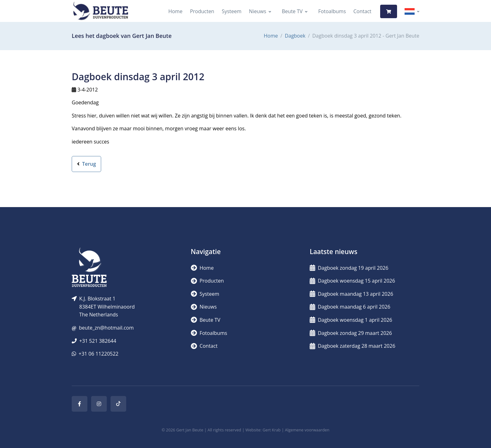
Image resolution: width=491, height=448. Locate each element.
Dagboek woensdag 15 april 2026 (352, 281)
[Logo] (101, 11)
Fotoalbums (332, 11)
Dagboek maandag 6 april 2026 (350, 307)
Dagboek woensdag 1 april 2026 (351, 320)
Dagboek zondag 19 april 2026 (349, 268)
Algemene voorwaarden (307, 430)
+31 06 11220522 (98, 354)
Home (175, 11)
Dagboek (295, 36)
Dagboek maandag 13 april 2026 (351, 294)
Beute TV (292, 11)
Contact (362, 11)
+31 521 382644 (98, 341)
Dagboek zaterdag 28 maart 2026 (352, 346)
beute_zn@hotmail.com (106, 328)
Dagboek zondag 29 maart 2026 (351, 333)
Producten (202, 11)
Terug (86, 164)
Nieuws (258, 11)
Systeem (232, 11)
